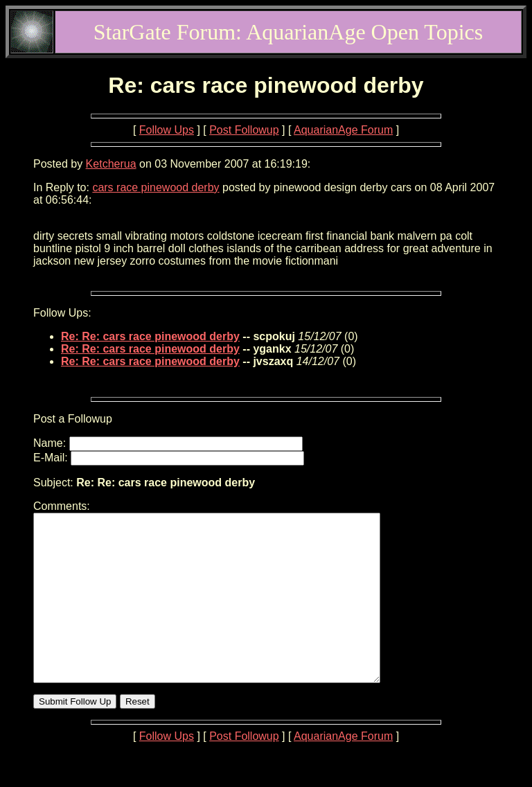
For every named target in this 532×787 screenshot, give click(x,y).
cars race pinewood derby (156, 187)
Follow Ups (167, 130)
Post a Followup (73, 419)
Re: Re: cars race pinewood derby (150, 336)
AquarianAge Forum (343, 130)
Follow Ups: (62, 313)
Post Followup (244, 130)
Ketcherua (111, 164)
